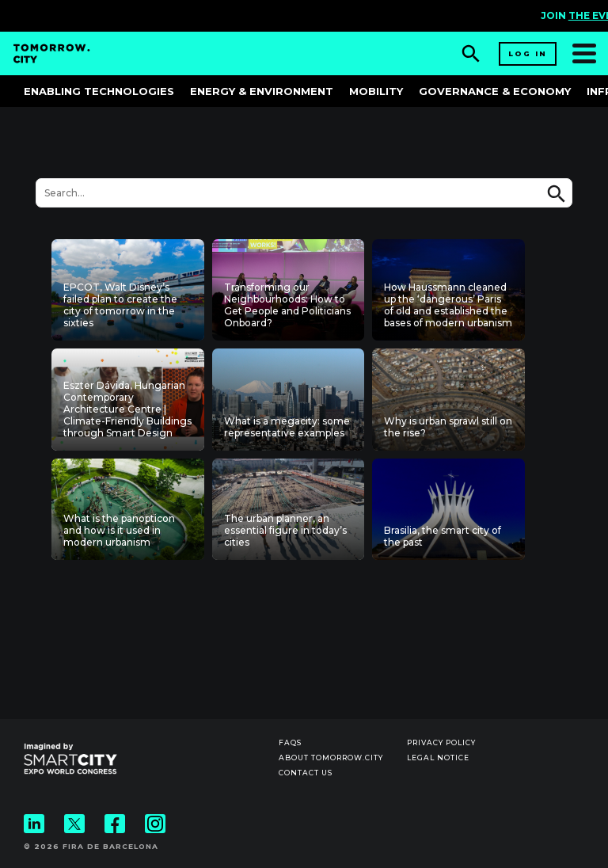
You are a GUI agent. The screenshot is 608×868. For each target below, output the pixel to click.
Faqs (290, 742)
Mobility (376, 91)
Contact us (306, 773)
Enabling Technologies (99, 91)
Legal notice (438, 758)
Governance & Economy (495, 91)
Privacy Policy (441, 742)
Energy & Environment (262, 91)
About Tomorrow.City (331, 758)
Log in (528, 53)
